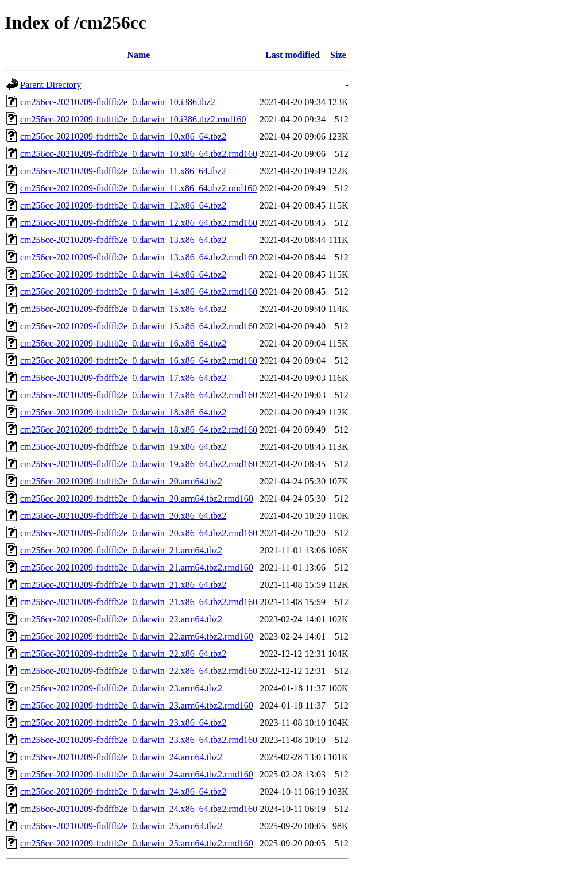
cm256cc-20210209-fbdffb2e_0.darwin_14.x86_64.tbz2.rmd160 (139, 292)
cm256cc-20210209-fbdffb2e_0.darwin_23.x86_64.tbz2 (123, 723)
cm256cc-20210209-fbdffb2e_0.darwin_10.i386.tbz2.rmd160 (133, 119)
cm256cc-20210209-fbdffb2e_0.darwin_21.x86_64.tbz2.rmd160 (139, 602)
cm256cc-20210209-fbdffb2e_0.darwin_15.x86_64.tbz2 (123, 309)
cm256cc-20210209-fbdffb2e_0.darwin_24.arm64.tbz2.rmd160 (137, 774)
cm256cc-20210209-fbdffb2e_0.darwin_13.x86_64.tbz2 (123, 240)
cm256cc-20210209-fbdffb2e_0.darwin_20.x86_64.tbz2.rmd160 (139, 533)
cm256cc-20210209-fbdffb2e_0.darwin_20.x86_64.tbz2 (123, 516)
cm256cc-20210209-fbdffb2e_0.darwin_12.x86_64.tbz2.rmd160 (139, 223)
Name (138, 55)
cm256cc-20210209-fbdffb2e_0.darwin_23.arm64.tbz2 (121, 688)
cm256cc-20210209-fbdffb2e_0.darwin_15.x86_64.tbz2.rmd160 (139, 326)
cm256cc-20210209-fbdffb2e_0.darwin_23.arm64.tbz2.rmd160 (137, 705)
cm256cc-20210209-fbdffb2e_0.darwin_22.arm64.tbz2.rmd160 (137, 636)
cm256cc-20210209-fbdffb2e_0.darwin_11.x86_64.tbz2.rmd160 (138, 188)
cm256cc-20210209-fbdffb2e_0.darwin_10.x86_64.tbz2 (123, 136)
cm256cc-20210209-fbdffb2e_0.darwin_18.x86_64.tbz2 (123, 412)
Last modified (293, 55)
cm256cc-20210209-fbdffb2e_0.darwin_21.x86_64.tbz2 (123, 585)
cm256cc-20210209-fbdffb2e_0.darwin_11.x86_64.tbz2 (123, 171)
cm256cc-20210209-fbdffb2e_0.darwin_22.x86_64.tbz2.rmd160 (139, 671)
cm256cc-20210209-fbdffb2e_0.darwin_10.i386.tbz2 (118, 102)
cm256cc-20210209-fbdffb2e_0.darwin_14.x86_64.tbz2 (123, 274)
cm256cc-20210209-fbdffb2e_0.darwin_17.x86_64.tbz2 (123, 378)
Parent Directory (51, 85)
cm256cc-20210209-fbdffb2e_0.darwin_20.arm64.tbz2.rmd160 (137, 498)
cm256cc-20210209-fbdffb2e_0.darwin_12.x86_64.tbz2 (123, 205)
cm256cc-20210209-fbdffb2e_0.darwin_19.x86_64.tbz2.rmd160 (139, 464)
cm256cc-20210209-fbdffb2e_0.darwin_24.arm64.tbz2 (121, 757)
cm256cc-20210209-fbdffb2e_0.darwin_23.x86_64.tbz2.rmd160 (139, 740)
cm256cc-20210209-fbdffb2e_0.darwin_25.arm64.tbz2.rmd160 (137, 843)
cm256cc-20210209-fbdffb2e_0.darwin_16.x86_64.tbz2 (123, 343)
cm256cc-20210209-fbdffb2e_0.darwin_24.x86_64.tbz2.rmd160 (139, 809)
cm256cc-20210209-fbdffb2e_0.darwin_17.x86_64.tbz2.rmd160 (139, 395)
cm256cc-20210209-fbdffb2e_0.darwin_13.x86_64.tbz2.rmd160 (139, 257)
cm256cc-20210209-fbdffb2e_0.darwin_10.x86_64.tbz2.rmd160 (139, 154)
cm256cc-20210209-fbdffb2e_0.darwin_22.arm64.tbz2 (121, 619)
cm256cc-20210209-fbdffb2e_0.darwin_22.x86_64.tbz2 (123, 654)
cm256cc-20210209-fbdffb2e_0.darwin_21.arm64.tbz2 (121, 550)
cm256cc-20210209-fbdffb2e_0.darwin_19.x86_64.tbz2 (123, 447)
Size (338, 55)
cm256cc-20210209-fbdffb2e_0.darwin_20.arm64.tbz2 (121, 481)
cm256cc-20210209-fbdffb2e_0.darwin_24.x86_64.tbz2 (123, 792)
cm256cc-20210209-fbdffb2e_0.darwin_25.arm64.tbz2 (121, 826)
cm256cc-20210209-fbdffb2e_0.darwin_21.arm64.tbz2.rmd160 (137, 567)
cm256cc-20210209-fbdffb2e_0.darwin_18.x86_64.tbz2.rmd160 (139, 430)
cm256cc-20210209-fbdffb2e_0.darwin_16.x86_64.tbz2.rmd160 (139, 361)
